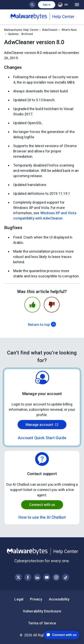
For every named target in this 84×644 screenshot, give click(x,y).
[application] (58, 635)
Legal (19, 599)
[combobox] (63, 5)
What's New (69, 30)
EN (63, 5)
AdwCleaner (50, 30)
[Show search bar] (32, 5)
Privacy (36, 599)
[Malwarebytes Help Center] (42, 551)
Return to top (42, 325)
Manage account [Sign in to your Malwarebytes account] (42, 425)
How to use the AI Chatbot (42, 517)
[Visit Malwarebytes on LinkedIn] (37, 577)
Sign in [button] (47, 5)
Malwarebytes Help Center (21, 30)
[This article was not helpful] (52, 305)
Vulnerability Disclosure (42, 611)
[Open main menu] (77, 5)
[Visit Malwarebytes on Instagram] (56, 577)
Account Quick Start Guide (42, 438)
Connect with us (42, 505)
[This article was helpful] (32, 305)
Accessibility (59, 599)
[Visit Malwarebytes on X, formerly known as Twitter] (18, 577)
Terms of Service (42, 623)
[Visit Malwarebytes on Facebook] (28, 577)
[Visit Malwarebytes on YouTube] (47, 577)
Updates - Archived (20, 34)
